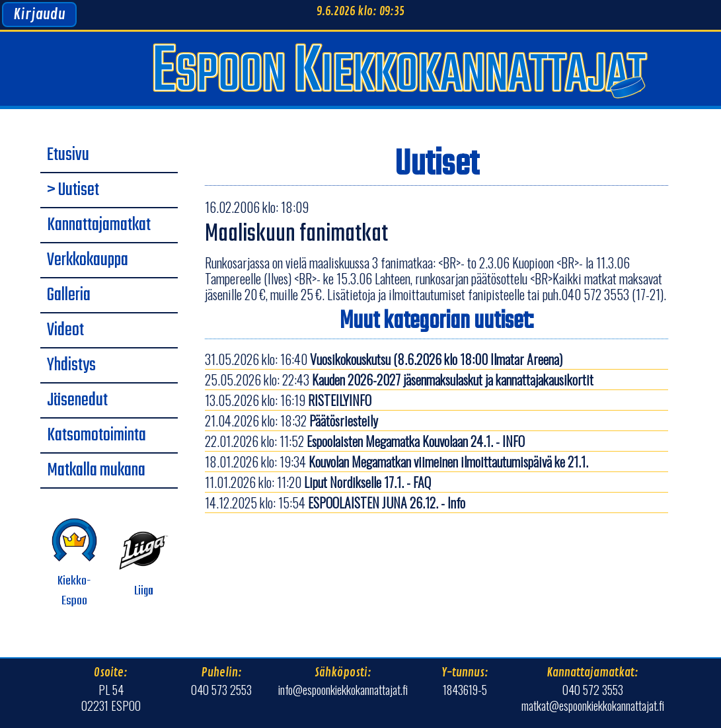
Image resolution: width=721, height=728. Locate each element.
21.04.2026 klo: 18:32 (291, 421)
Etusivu (68, 155)
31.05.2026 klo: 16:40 (384, 359)
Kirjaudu (39, 15)
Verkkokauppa (88, 261)
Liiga (144, 563)
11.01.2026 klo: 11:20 (318, 482)
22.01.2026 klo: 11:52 (365, 441)
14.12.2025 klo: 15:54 (335, 503)
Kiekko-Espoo (74, 563)
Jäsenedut (77, 401)
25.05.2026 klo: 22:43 (399, 380)
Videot (65, 331)
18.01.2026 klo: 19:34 (397, 462)
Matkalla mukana (96, 471)
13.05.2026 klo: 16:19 (288, 400)
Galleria (69, 296)
